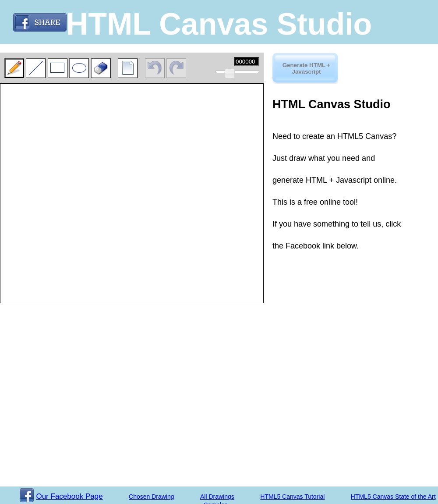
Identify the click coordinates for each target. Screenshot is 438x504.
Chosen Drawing (152, 497)
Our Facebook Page (61, 496)
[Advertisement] (316, 277)
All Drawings (217, 497)
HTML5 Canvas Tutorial (292, 497)
